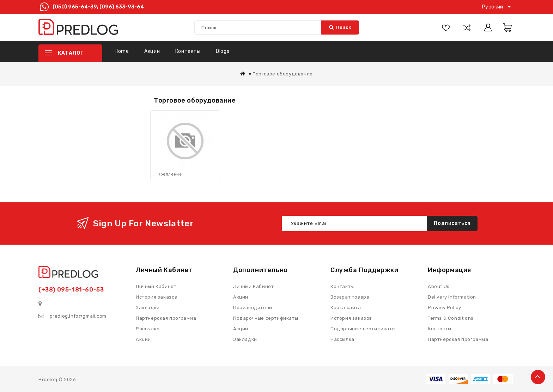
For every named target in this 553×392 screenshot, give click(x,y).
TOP (538, 377)
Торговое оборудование (283, 74)
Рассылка (342, 339)
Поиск (340, 27)
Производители (253, 308)
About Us (439, 286)
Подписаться (452, 223)
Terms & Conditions (451, 318)
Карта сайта (346, 308)
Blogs (223, 51)
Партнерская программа (458, 339)
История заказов (351, 318)
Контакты (188, 51)
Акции (152, 51)
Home (122, 51)
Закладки (245, 339)
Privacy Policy (444, 308)
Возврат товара (350, 297)
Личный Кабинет (253, 286)
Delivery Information (452, 297)
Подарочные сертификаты (363, 329)
